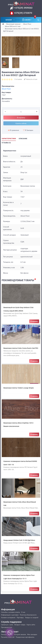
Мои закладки (32, 634)
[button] (39, 20)
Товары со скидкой (32, 618)
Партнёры (20, 618)
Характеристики (9, 139)
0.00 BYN (29, 19)
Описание (23, 139)
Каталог (10, 20)
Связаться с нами (7, 625)
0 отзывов (18, 79)
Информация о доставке (10, 615)
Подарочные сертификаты (25, 637)
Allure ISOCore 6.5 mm (13, 26)
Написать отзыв (31, 79)
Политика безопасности (28, 615)
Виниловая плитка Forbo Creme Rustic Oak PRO (21, 348)
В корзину (21, 118)
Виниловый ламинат (13, 24)
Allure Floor (27, 24)
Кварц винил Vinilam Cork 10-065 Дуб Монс (19, 540)
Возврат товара (20, 625)
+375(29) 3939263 (23, 8)
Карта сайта (31, 625)
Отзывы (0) (6, 143)
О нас (23, 612)
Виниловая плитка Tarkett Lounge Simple (19, 388)
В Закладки (28, 130)
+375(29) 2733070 (23, 13)
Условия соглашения (8, 618)
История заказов (20, 634)
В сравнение (13, 130)
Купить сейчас (21, 123)
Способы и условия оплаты (11, 612)
